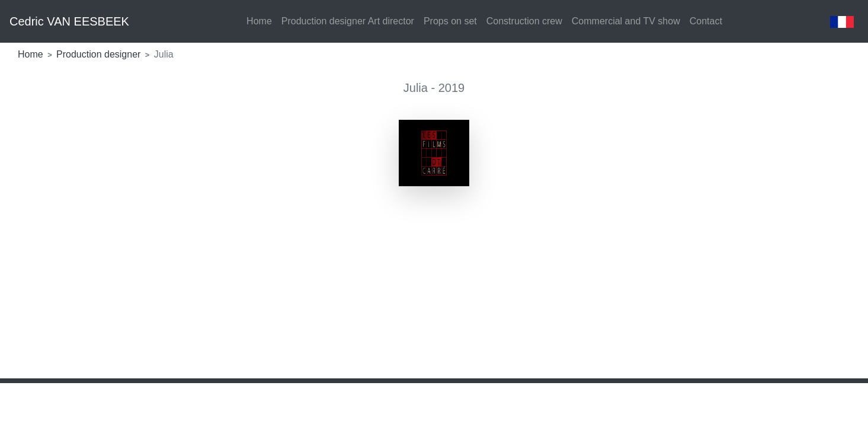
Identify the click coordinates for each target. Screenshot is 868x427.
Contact (706, 21)
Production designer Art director (348, 21)
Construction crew (524, 21)
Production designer (100, 54)
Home (259, 21)
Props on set (450, 21)
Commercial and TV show (626, 21)
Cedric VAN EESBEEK (69, 21)
